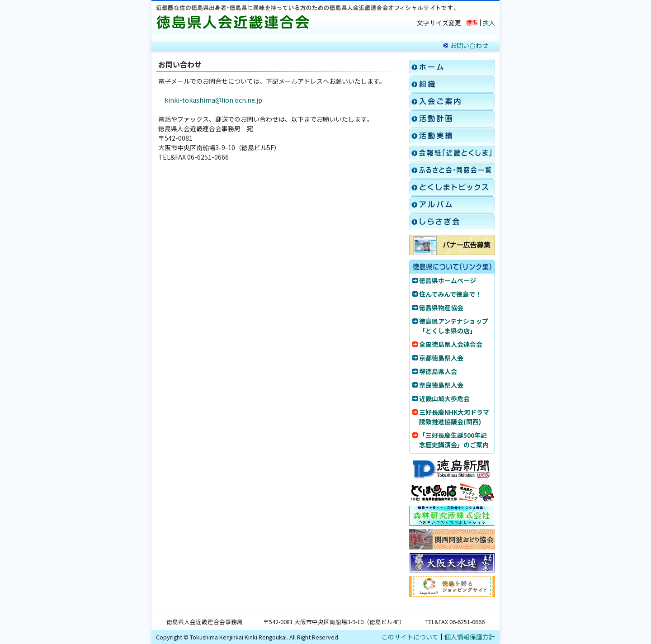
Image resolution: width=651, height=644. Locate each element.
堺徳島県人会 (438, 371)
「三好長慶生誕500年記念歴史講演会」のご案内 (454, 440)
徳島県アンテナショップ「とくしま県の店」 (454, 326)
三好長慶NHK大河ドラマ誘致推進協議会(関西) (454, 417)
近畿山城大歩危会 (444, 398)
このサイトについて (410, 637)
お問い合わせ (469, 45)
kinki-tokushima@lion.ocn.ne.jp (213, 100)
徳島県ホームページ (448, 280)
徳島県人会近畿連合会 (235, 22)
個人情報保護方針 (470, 637)
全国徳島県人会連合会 (451, 344)
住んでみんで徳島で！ (450, 294)
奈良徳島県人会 (441, 385)
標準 (472, 23)
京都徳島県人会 (441, 358)
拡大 (489, 23)
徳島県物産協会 (441, 308)
